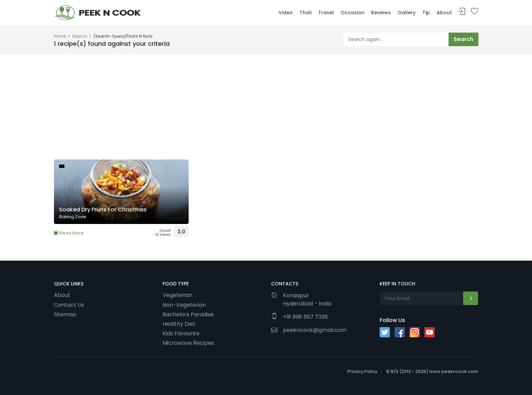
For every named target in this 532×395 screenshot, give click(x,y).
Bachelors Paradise (188, 314)
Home (60, 36)
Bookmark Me (474, 12)
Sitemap (65, 314)
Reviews (381, 13)
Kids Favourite (181, 333)
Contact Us (69, 305)
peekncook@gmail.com (315, 330)
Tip (426, 13)
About (444, 13)
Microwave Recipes (188, 343)
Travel (326, 13)
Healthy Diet (179, 324)
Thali (306, 13)
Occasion (353, 13)
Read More (69, 233)
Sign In (462, 12)
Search (80, 36)
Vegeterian (177, 295)
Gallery (407, 13)
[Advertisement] (258, 102)
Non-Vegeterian (184, 305)
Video (286, 13)
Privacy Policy (362, 371)
